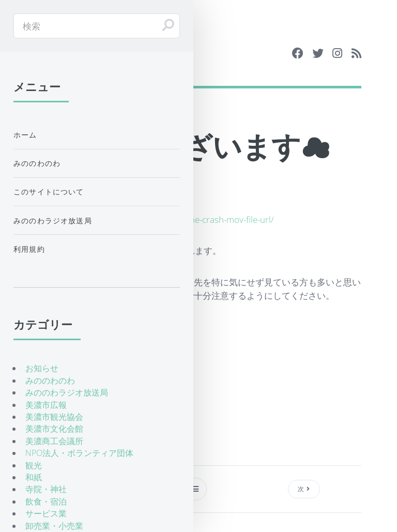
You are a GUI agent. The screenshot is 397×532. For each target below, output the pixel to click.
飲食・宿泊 (46, 501)
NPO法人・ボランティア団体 (79, 453)
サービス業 (46, 513)
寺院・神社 (46, 489)
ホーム (25, 135)
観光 (34, 465)
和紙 (34, 477)
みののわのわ (37, 163)
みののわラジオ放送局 (53, 221)
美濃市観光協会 (54, 417)
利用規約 (29, 249)
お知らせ (42, 368)
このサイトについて (49, 192)
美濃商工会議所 (54, 441)
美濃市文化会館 (54, 429)
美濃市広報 (46, 405)
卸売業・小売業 (54, 526)
